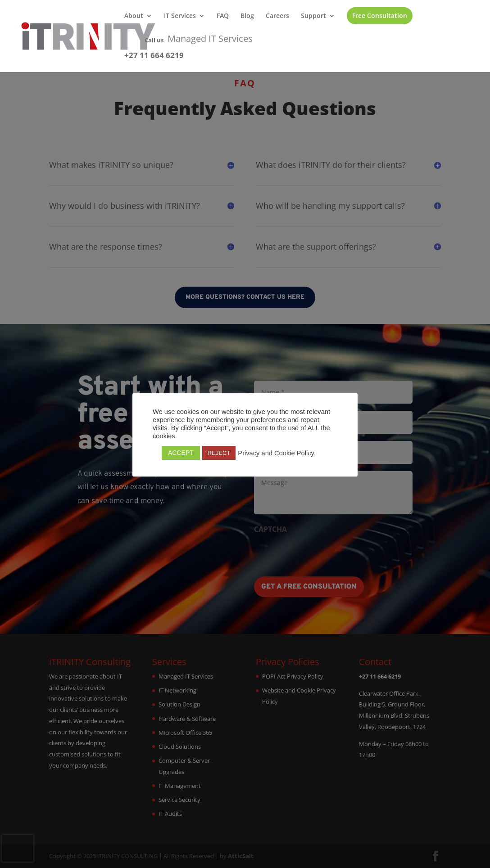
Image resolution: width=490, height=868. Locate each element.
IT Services (180, 16)
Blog (247, 16)
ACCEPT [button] (181, 453)
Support (313, 16)
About (134, 16)
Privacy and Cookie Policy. (277, 453)
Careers (277, 16)
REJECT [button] (219, 453)
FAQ (223, 16)
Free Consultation (380, 16)
